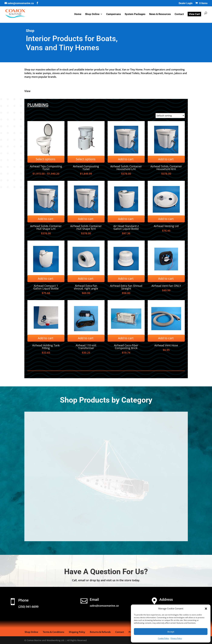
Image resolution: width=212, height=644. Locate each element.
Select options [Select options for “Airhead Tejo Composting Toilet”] (46, 159)
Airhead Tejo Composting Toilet (46, 168)
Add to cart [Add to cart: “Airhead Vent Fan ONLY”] (166, 279)
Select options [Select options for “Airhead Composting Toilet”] (86, 159)
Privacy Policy (176, 638)
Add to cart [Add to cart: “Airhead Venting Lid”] (166, 219)
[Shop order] (170, 116)
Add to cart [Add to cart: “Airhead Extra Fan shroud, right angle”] (86, 279)
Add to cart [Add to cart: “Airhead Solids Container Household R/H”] (166, 159)
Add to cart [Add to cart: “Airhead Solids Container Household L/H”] (126, 159)
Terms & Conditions (52, 632)
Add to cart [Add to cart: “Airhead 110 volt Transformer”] (86, 338)
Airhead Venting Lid (166, 226)
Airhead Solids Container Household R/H (166, 168)
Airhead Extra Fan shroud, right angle (86, 287)
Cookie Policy (164, 638)
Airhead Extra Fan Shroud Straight (126, 287)
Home (78, 15)
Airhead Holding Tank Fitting (46, 347)
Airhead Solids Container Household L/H (126, 168)
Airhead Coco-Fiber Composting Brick (126, 347)
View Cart (194, 15)
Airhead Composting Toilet (86, 168)
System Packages (135, 15)
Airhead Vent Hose (166, 345)
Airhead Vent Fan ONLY (166, 286)
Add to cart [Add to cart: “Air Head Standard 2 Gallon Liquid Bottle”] (126, 219)
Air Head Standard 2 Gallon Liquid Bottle (126, 227)
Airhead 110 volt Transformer (86, 347)
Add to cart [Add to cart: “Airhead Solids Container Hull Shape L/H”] (46, 219)
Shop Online (92, 15)
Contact (179, 15)
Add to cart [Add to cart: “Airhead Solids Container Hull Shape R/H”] (86, 219)
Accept (171, 632)
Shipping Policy (75, 632)
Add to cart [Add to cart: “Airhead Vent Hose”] (166, 338)
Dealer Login (186, 3)
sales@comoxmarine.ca (104, 606)
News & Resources (160, 15)
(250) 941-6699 (28, 607)
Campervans (114, 15)
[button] (206, 609)
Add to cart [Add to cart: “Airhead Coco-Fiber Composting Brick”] (126, 338)
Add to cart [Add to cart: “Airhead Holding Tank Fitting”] (46, 338)
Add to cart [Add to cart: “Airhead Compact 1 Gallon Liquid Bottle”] (46, 279)
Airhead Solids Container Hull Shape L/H (46, 227)
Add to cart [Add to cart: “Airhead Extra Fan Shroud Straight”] (126, 279)
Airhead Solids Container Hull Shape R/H (86, 227)
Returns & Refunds (98, 632)
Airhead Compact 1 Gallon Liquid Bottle (46, 287)
